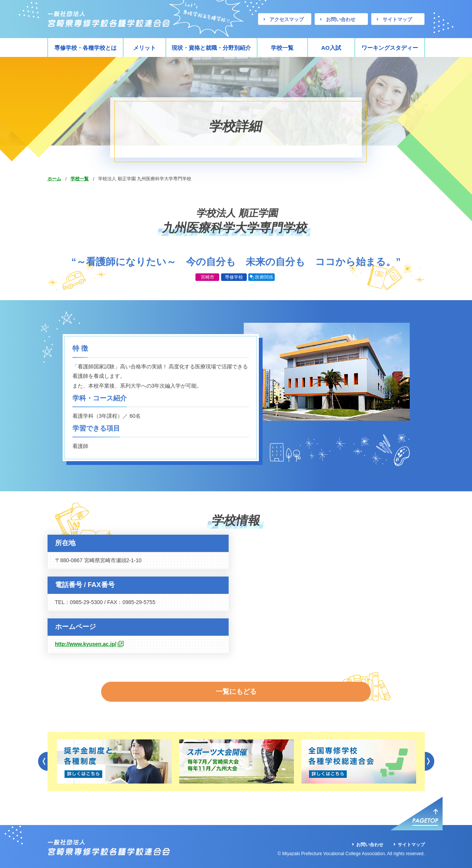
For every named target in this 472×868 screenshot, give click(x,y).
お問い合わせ (341, 19)
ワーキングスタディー (390, 48)
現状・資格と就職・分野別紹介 (211, 48)
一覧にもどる (236, 686)
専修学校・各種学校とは (85, 48)
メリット (145, 48)
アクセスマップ (287, 19)
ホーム (54, 179)
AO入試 (331, 48)
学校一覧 (282, 48)
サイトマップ (397, 19)
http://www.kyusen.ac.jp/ (86, 644)
